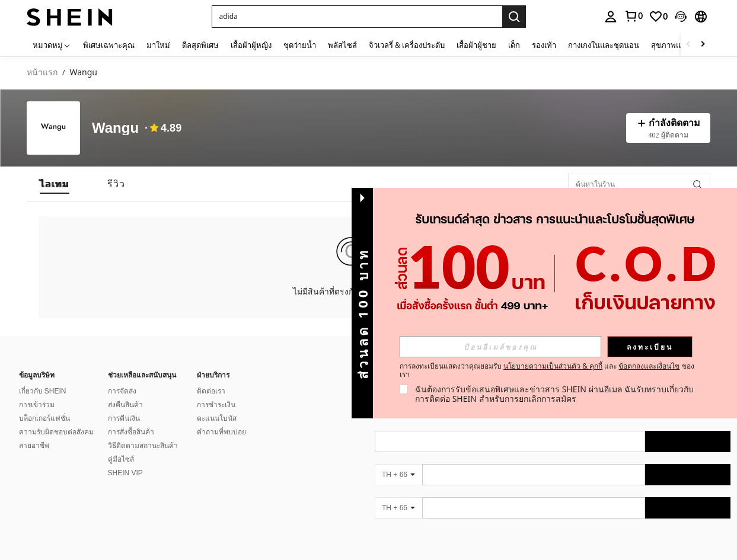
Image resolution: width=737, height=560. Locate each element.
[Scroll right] (703, 45)
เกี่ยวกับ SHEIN (43, 391)
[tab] (55, 184)
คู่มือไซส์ (121, 459)
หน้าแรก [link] (42, 73)
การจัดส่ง (122, 391)
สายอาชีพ (34, 446)
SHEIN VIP (125, 473)
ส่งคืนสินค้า (125, 405)
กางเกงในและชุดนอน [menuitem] (604, 45)
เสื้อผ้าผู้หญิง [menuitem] (251, 45)
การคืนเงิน (124, 418)
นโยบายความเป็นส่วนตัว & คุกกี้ (553, 366)
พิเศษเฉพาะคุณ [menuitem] (109, 45)
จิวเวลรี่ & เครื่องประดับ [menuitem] (407, 45)
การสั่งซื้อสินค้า (131, 432)
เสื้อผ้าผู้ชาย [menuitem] (476, 45)
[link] (658, 17)
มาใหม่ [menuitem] (158, 45)
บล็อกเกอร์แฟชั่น (44, 418)
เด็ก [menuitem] (514, 45)
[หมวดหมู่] (52, 45)
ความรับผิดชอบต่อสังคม (56, 432)
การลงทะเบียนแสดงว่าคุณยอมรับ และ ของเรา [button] (547, 370)
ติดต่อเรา (211, 391)
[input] (500, 347)
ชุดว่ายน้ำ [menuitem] (300, 45)
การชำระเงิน (216, 405)
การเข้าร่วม (37, 405)
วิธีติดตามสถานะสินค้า (143, 446)
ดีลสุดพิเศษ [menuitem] (200, 45)
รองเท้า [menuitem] (544, 45)
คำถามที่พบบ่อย (221, 432)
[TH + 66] (398, 475)
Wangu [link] (83, 73)
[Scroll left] (688, 45)
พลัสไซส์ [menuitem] (342, 45)
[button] (357, 17)
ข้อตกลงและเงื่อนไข (649, 366)
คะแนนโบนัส (217, 418)
